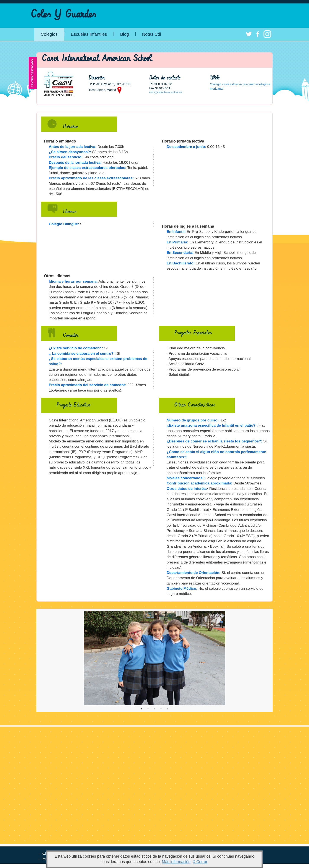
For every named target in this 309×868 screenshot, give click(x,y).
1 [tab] (141, 709)
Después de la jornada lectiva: (75, 163)
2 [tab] (148, 709)
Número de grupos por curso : (193, 420)
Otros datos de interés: (187, 489)
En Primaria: (177, 242)
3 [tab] (154, 709)
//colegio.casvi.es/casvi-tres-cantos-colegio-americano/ (240, 86)
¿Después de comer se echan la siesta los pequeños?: (214, 441)
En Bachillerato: (181, 263)
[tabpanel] (154, 658)
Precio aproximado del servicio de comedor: (88, 385)
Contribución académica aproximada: (199, 483)
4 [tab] (161, 709)
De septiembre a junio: (186, 147)
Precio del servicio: (66, 157)
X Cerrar (200, 862)
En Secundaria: (180, 253)
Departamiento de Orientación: (194, 573)
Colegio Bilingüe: (64, 224)
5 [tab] (168, 709)
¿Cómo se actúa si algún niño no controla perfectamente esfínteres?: (216, 454)
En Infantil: (176, 232)
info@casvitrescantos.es (166, 92)
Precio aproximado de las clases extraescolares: (91, 178)
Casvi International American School (97, 59)
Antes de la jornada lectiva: (73, 147)
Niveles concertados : (186, 478)
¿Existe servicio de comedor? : (76, 348)
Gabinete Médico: (182, 589)
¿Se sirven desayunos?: (70, 152)
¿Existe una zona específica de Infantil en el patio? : (212, 425)
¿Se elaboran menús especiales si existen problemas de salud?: (98, 361)
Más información (176, 862)
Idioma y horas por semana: (73, 281)
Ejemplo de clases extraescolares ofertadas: (88, 168)
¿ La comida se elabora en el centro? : (82, 354)
